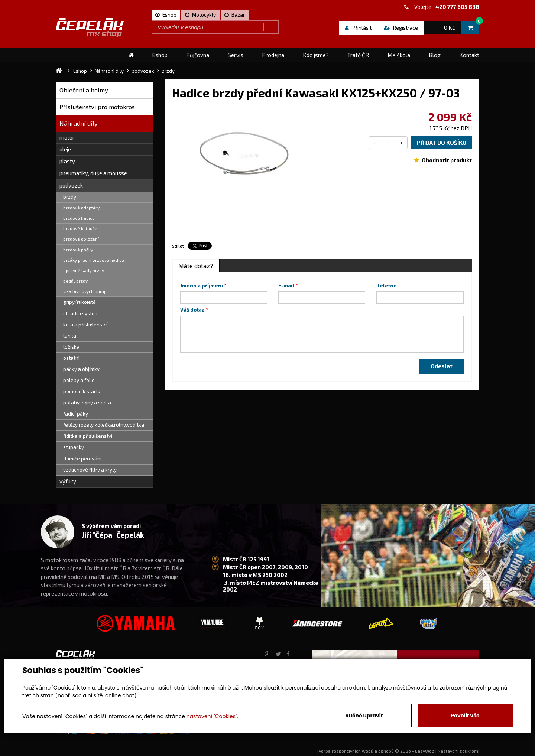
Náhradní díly (79, 123)
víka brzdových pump (85, 291)
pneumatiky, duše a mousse (93, 173)
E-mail (286, 286)
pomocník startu (82, 391)
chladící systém (81, 313)
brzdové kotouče (80, 228)
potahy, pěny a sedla (87, 403)
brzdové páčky (78, 250)
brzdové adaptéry (81, 208)
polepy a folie (79, 380)
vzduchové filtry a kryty (90, 470)
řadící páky (76, 414)
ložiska (71, 347)
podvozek (71, 185)
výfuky (68, 481)
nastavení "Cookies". (212, 716)
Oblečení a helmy (84, 90)
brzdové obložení (81, 239)
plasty (67, 161)
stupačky (74, 447)
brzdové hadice (79, 218)
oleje (65, 149)
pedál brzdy (75, 281)
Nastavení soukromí (458, 751)
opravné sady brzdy (84, 270)
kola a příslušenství (85, 325)
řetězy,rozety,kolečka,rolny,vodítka (104, 425)
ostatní (71, 358)
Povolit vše (465, 716)
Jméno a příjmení (202, 286)
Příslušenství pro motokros (97, 107)
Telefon (387, 286)
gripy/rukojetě (79, 302)
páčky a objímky (81, 369)
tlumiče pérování (82, 459)
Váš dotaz (192, 310)
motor (67, 137)
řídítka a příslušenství (88, 436)
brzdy (70, 197)
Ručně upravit (364, 716)
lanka (70, 336)
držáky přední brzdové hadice (94, 260)
